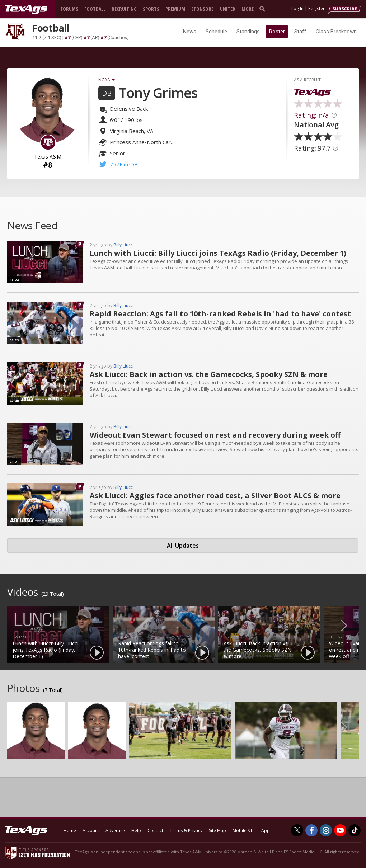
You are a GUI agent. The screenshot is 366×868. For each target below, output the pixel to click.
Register (316, 8)
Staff (300, 32)
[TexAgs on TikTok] (355, 830)
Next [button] (350, 625)
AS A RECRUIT (307, 80)
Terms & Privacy (186, 831)
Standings (248, 32)
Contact (155, 831)
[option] (58, 635)
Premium (175, 9)
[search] (264, 9)
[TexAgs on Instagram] (326, 830)
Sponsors (203, 9)
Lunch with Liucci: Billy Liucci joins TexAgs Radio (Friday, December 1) (218, 253)
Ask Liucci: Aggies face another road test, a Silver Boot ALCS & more (215, 496)
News (190, 32)
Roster (277, 32)
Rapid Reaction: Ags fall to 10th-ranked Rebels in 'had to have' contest (220, 314)
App (266, 831)
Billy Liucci (124, 245)
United (228, 9)
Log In (297, 8)
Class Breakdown (336, 32)
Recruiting (124, 9)
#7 (67, 37)
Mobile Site (244, 831)
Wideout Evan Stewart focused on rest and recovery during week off (215, 435)
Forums (69, 9)
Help (136, 831)
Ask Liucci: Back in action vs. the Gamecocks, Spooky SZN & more (209, 374)
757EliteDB (124, 164)
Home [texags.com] (70, 831)
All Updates (183, 546)
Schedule (216, 32)
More (248, 9)
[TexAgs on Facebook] (311, 830)
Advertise (115, 831)
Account (91, 831)
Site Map (217, 831)
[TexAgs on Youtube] (340, 830)
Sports (151, 9)
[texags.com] (26, 9)
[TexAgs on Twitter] (297, 830)
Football (95, 9)
